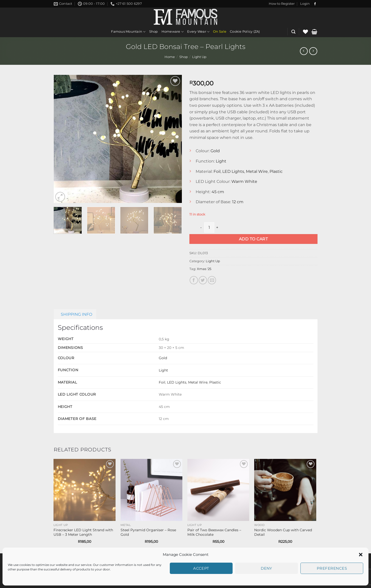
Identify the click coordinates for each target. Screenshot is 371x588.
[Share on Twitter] (203, 280)
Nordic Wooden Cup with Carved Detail (283, 532)
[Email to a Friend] (212, 280)
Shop (154, 32)
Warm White (244, 181)
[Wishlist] (305, 32)
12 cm (238, 202)
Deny (267, 568)
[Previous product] (313, 51)
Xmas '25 (204, 269)
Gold (215, 151)
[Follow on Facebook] (315, 4)
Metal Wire (257, 171)
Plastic (276, 171)
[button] (361, 555)
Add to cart (253, 239)
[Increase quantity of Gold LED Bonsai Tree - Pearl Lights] (217, 227)
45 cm (218, 192)
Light (221, 161)
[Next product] (304, 51)
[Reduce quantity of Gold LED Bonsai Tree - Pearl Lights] (201, 227)
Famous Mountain (128, 32)
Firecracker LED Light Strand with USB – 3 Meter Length (83, 532)
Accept (201, 568)
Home (170, 57)
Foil (217, 171)
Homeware (173, 32)
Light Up (199, 57)
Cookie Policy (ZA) (245, 32)
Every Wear (198, 32)
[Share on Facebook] (194, 280)
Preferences (332, 568)
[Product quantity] (209, 227)
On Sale (220, 32)
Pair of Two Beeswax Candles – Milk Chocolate (214, 532)
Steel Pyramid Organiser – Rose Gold (148, 532)
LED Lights (233, 171)
